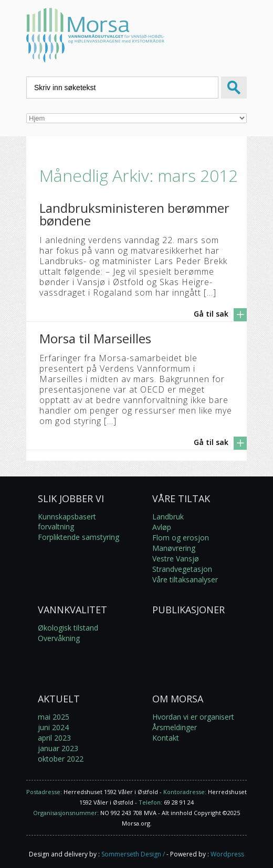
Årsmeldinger (175, 727)
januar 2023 (58, 748)
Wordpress (227, 854)
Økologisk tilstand (68, 628)
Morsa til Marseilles (95, 338)
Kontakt (166, 738)
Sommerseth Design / (133, 854)
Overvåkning (59, 638)
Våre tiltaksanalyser (185, 579)
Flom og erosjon (181, 538)
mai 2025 (54, 717)
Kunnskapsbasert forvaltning (67, 522)
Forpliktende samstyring (78, 537)
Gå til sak (211, 314)
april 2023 (54, 738)
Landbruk (168, 517)
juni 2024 (53, 727)
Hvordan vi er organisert (193, 717)
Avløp (162, 527)
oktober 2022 (61, 759)
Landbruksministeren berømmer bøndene (134, 214)
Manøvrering (174, 548)
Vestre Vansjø (176, 558)
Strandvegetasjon (182, 569)
